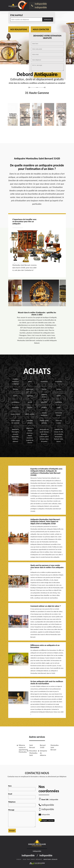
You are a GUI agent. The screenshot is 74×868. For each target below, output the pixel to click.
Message (22, 818)
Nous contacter (41, 29)
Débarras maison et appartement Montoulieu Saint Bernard (27, 749)
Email (22, 796)
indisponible (41, 4)
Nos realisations (19, 29)
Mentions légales (50, 859)
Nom (22, 788)
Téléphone (22, 804)
